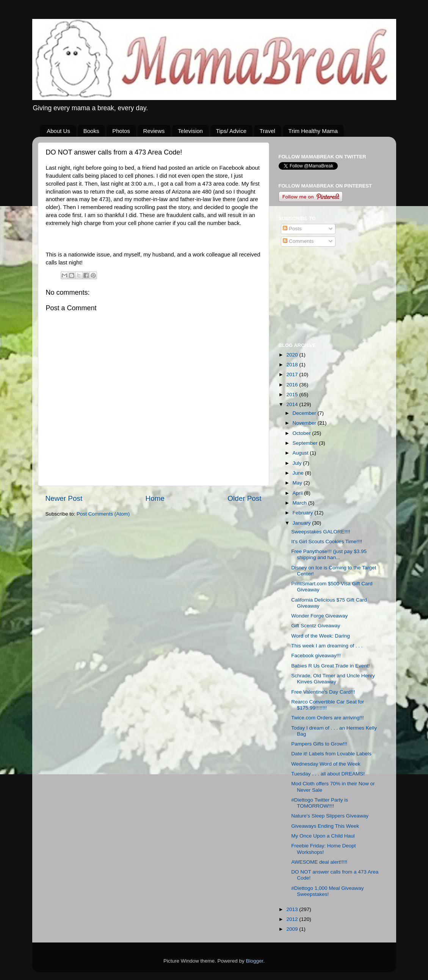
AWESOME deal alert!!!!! (319, 862)
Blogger (255, 961)
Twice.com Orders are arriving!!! (327, 718)
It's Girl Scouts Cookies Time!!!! (327, 542)
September (306, 443)
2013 (293, 909)
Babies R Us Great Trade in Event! (330, 666)
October (303, 433)
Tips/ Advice (231, 131)
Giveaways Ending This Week (325, 826)
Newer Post (64, 498)
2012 (293, 919)
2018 (293, 365)
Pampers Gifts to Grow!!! (319, 744)
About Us (58, 131)
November (305, 423)
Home (155, 498)
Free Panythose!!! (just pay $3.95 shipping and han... (329, 554)
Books (91, 131)
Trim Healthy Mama (313, 131)
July (298, 463)
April (299, 493)
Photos (121, 131)
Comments (298, 241)
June (299, 473)
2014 (293, 404)
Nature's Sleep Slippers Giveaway (330, 816)
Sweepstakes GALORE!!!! (321, 532)
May (298, 483)
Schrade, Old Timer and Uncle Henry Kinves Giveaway (333, 679)
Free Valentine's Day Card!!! (323, 692)
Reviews (154, 131)
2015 (293, 395)
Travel (267, 131)
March (300, 503)
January (303, 523)
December (305, 413)
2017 (293, 374)
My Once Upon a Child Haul (323, 836)
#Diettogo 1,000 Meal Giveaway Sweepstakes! (327, 891)
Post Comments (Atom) (103, 514)
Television (190, 131)
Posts (292, 229)
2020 (293, 355)
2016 (293, 385)
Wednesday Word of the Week (326, 764)
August (301, 453)
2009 (293, 929)
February (304, 513)
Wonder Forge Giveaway (319, 616)
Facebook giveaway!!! (316, 656)
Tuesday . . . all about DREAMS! (328, 774)
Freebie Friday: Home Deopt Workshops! (323, 849)
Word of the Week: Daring (321, 636)
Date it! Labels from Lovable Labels (331, 754)
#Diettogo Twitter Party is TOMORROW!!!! (320, 803)
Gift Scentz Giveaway (316, 626)
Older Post (244, 498)
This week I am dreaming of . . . (327, 646)
